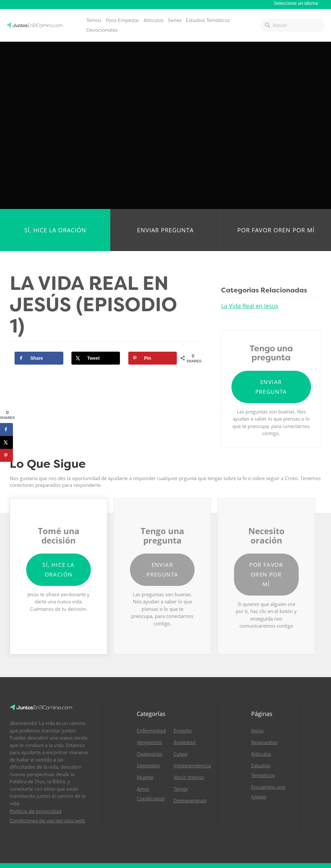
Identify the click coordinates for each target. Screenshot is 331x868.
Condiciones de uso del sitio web (47, 821)
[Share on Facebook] (39, 358)
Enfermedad (151, 731)
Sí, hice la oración (55, 230)
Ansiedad (185, 742)
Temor (181, 789)
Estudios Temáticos (208, 20)
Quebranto (149, 754)
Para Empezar (122, 20)
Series (175, 20)
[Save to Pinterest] (153, 358)
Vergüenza (149, 742)
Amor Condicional (151, 794)
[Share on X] (96, 358)
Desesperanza (189, 801)
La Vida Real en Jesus (250, 306)
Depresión (148, 766)
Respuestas (264, 742)
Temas (94, 20)
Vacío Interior (189, 777)
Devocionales (102, 30)
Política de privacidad (36, 811)
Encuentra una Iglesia (268, 792)
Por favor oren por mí (276, 230)
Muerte (145, 777)
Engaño (183, 731)
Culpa (181, 754)
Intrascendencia (189, 766)
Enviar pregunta (165, 230)
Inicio (257, 731)
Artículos (153, 20)
